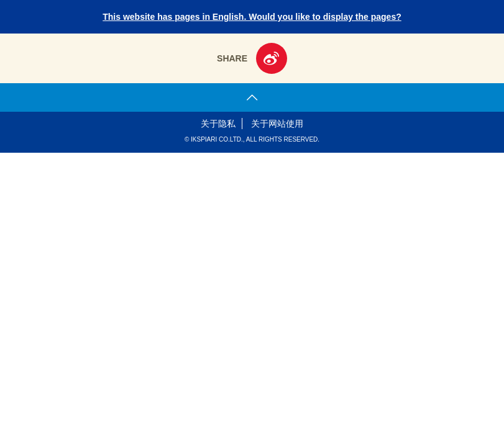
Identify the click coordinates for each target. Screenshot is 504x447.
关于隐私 (218, 124)
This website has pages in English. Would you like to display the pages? (252, 17)
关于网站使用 (277, 124)
